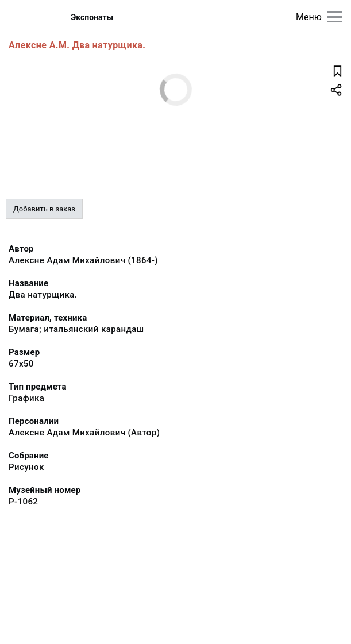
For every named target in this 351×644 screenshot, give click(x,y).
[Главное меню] (335, 17)
